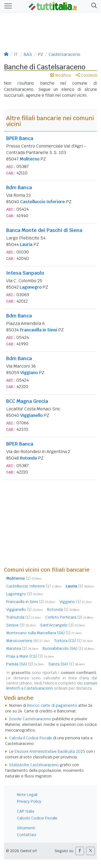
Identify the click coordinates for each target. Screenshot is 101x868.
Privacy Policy (29, 801)
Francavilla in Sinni (39, 330)
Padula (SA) (25, 664)
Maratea (22, 648)
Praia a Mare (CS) (30, 656)
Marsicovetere (28, 641)
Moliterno (29, 159)
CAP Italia (26, 811)
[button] (93, 6)
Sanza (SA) (67, 664)
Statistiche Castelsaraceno (34, 765)
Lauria (26, 244)
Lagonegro (31, 287)
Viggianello (31, 415)
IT (16, 54)
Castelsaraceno (65, 54)
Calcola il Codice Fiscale (31, 738)
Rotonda (28, 458)
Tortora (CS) (74, 641)
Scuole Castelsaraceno (30, 719)
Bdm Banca (19, 187)
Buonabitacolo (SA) (68, 648)
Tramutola (24, 617)
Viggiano (29, 373)
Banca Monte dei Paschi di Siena (44, 230)
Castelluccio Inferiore (43, 202)
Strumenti (26, 828)
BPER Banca (20, 138)
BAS (28, 54)
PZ (40, 54)
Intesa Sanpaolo (25, 273)
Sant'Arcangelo (62, 625)
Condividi (86, 75)
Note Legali (27, 795)
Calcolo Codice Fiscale (37, 818)
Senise (21, 625)
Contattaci (27, 835)
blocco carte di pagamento (52, 705)
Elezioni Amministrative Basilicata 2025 (50, 751)
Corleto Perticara (69, 617)
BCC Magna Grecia (27, 401)
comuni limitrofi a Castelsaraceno (52, 686)
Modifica (60, 75)
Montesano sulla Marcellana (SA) (44, 633)
